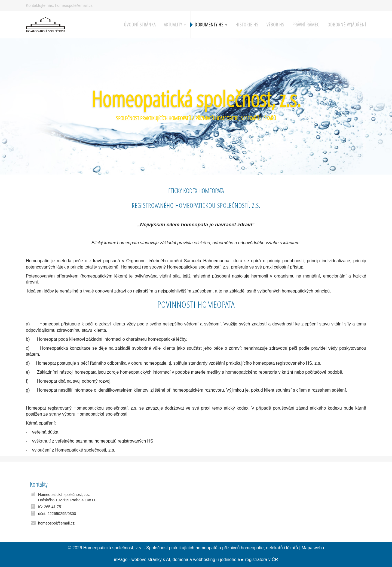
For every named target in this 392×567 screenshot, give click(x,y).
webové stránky (147, 560)
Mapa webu (313, 548)
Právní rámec (306, 25)
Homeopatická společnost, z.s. (196, 99)
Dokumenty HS (211, 25)
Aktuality (175, 25)
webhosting (204, 560)
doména (180, 560)
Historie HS (247, 25)
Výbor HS (275, 25)
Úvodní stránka (140, 25)
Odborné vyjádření (347, 25)
